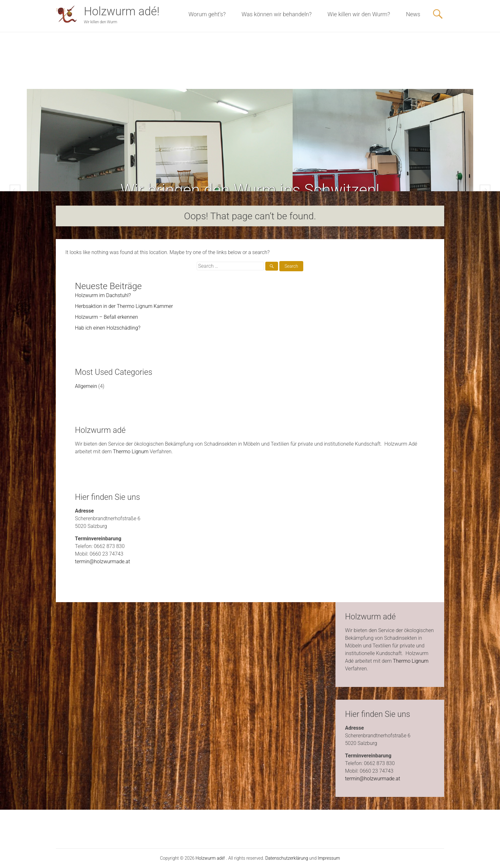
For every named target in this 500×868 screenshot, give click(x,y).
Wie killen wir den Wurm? (359, 14)
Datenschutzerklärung (287, 858)
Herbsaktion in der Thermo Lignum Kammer (124, 306)
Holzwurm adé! (122, 11)
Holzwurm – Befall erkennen (107, 317)
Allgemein (86, 386)
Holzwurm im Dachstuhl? (103, 295)
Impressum (329, 858)
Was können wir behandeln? (277, 14)
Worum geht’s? (207, 14)
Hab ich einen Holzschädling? (108, 328)
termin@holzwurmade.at (103, 562)
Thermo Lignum (131, 452)
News (413, 14)
